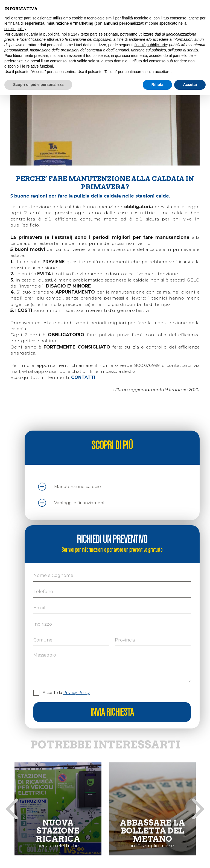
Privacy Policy (76, 693)
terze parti (89, 34)
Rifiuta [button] (157, 85)
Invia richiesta (112, 712)
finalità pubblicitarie (151, 45)
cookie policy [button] (15, 29)
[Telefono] (112, 592)
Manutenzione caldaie (78, 487)
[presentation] (12, 809)
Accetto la (66, 693)
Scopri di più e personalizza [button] (38, 85)
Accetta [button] (190, 85)
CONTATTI (83, 377)
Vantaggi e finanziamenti (80, 503)
